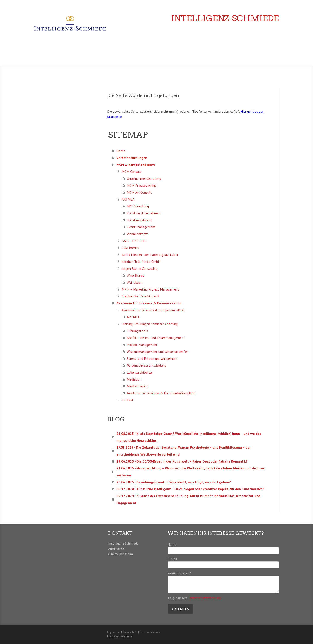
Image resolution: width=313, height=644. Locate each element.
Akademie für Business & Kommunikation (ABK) (161, 393)
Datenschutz (130, 632)
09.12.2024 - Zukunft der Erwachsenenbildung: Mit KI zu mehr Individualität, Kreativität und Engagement (188, 499)
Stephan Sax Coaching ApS (140, 296)
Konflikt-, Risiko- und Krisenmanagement (156, 338)
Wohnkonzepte (138, 234)
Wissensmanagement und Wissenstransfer (157, 352)
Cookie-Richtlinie (150, 632)
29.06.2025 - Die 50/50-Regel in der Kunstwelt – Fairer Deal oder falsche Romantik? (182, 461)
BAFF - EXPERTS (134, 241)
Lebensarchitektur (140, 372)
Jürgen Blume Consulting (140, 268)
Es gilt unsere (194, 598)
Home (179, 44)
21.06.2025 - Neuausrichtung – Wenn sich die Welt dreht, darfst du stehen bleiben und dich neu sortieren (191, 472)
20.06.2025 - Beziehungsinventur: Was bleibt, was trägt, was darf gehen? (174, 482)
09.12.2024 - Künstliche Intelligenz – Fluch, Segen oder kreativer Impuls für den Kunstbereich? (190, 489)
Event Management (141, 227)
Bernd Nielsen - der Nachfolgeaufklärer (150, 255)
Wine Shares (136, 275)
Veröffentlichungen (209, 44)
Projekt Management (142, 345)
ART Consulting (138, 206)
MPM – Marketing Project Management (150, 289)
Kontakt (128, 400)
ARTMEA (128, 199)
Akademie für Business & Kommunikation (239, 55)
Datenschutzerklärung (205, 598)
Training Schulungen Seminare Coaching (150, 324)
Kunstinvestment (140, 220)
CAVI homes (130, 248)
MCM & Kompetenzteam (255, 44)
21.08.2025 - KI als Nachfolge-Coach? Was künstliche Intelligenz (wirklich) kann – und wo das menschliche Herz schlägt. (189, 437)
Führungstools (137, 331)
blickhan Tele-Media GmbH (141, 262)
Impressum (114, 632)
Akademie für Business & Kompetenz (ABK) (153, 310)
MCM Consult (131, 172)
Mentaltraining (138, 386)
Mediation (134, 379)
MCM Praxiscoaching (142, 185)
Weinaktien (135, 282)
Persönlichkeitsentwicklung (147, 365)
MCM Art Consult (139, 192)
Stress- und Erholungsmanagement (152, 358)
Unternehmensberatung (144, 178)
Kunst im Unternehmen (144, 213)
